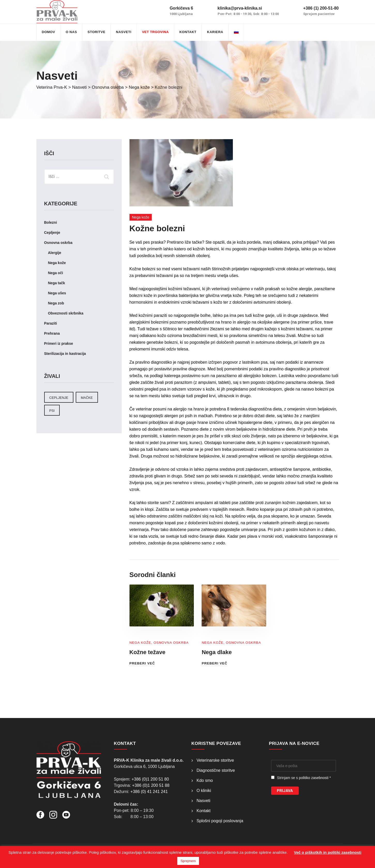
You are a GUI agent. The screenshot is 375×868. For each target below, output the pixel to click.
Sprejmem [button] (188, 861)
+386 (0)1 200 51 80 (150, 779)
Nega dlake (217, 652)
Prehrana (52, 333)
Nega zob (56, 303)
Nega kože (141, 217)
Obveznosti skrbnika (66, 313)
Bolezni (51, 222)
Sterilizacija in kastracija (65, 354)
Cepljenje (52, 233)
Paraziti (51, 323)
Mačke (87, 398)
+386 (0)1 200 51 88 (151, 785)
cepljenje (59, 398)
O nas (71, 32)
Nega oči (56, 273)
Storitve (97, 32)
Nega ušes (57, 293)
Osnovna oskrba (171, 643)
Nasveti (124, 32)
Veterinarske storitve (215, 760)
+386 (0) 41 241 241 (149, 792)
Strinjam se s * (304, 778)
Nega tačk (57, 283)
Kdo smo (205, 780)
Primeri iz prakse (59, 343)
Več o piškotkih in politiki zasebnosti (328, 852)
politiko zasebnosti (313, 778)
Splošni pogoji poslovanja (220, 821)
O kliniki (204, 791)
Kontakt (188, 32)
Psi (52, 411)
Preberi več (142, 663)
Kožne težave (147, 652)
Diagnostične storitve (216, 770)
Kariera (215, 32)
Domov (49, 32)
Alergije (55, 253)
